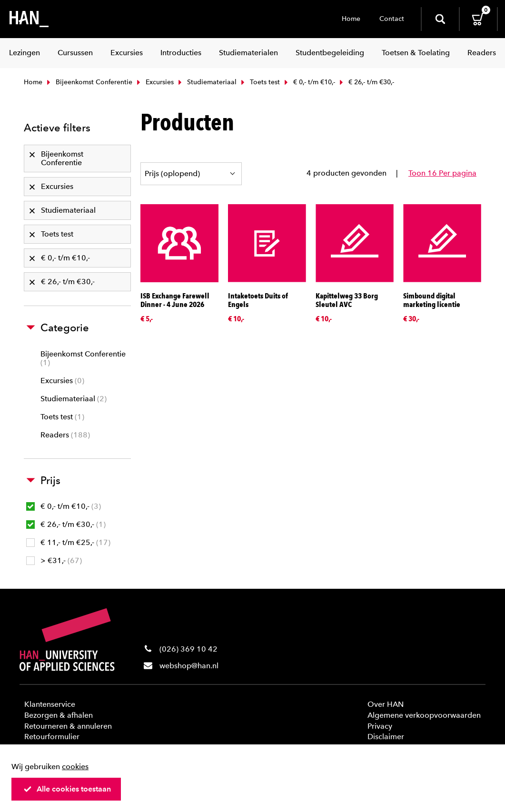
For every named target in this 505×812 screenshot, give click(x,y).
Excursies (154, 82)
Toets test (259, 82)
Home (351, 19)
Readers (65, 435)
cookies (75, 767)
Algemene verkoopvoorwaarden (424, 715)
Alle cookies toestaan (67, 789)
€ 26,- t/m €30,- (66, 524)
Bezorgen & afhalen (59, 715)
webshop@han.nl (189, 666)
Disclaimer (386, 737)
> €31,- (54, 560)
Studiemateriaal (206, 82)
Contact (392, 19)
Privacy (380, 726)
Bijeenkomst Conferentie (89, 82)
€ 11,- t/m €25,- (68, 542)
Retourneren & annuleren (68, 726)
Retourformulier (52, 737)
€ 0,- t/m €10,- (309, 82)
